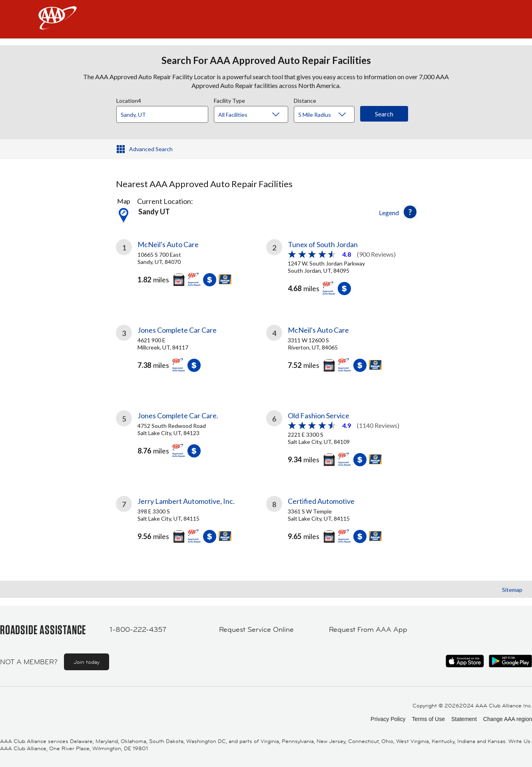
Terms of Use (428, 719)
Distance (305, 100)
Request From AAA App (368, 629)
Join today (87, 662)
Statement (464, 719)
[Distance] (327, 115)
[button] (410, 212)
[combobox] (165, 112)
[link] (191, 266)
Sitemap (512, 590)
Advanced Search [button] (151, 149)
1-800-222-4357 (138, 629)
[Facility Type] (257, 115)
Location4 (129, 100)
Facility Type (229, 100)
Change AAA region (508, 719)
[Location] (162, 114)
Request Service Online (256, 629)
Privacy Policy (388, 719)
